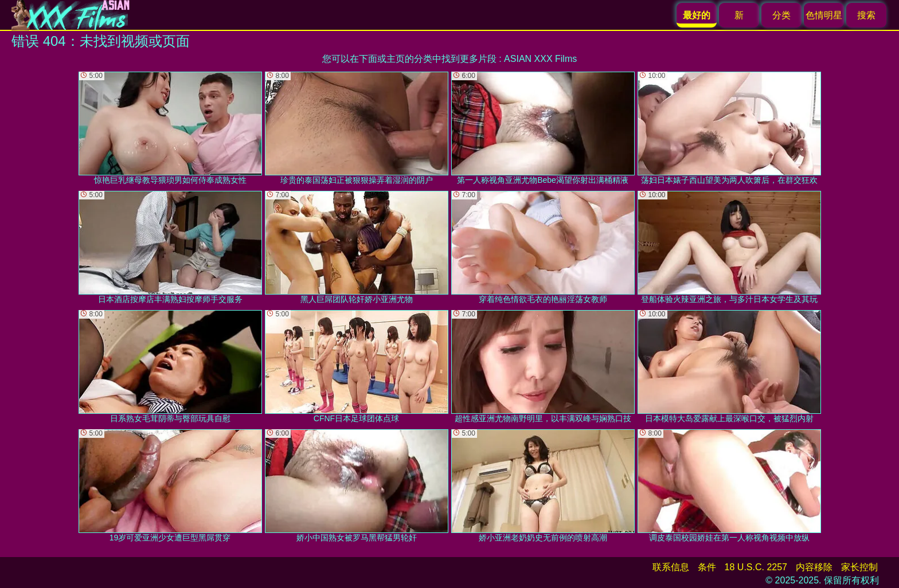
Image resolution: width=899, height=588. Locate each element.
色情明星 (824, 15)
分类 (781, 15)
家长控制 (859, 567)
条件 (707, 567)
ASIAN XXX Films (540, 59)
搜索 (866, 15)
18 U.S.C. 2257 (756, 567)
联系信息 (671, 567)
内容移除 (814, 567)
